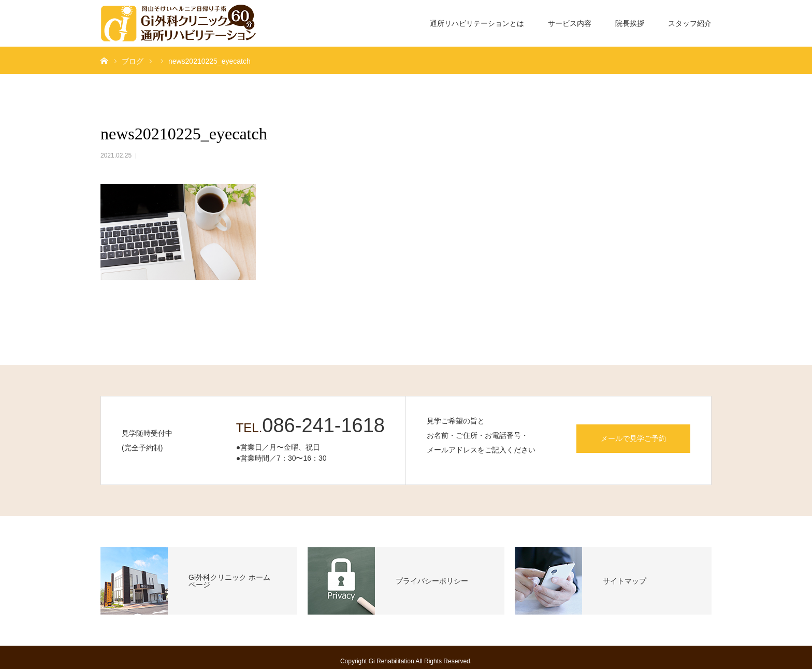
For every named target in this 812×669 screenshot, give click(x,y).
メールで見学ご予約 (633, 438)
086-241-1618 (323, 425)
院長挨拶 (630, 23)
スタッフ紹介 (690, 23)
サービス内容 (570, 23)
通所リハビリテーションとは (477, 23)
